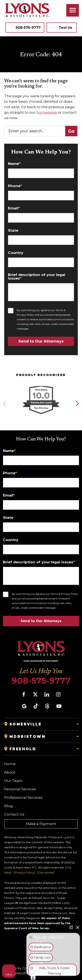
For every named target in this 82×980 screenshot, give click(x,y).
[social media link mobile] (24, 694)
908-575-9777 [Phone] (41, 681)
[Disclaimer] (46, 872)
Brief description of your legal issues (37, 277)
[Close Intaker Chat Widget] (78, 927)
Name (14, 164)
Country (16, 253)
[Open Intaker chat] (33, 978)
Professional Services (23, 797)
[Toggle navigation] (73, 10)
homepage (47, 112)
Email (14, 208)
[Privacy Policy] (24, 872)
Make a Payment (41, 824)
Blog (8, 806)
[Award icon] (41, 386)
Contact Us (14, 814)
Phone (15, 186)
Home (10, 764)
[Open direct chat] (71, 927)
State (13, 231)
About (10, 772)
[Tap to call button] (25, 28)
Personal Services (20, 789)
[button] (77, 404)
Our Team (13, 781)
